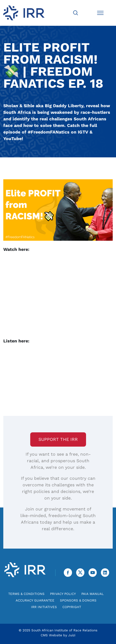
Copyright (72, 607)
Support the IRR (58, 439)
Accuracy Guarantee (35, 600)
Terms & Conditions (26, 594)
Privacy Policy (63, 594)
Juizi (72, 635)
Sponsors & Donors (78, 600)
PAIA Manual (92, 594)
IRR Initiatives (44, 607)
